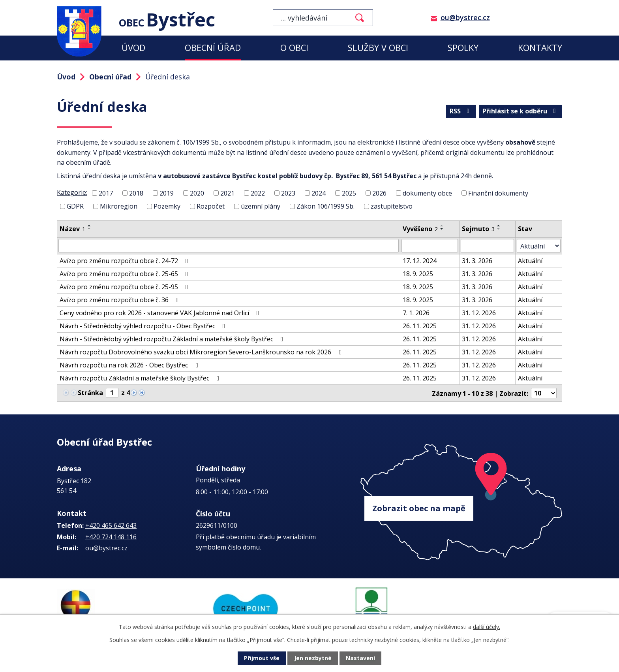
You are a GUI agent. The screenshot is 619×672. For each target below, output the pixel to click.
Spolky (463, 48)
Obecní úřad (213, 48)
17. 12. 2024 (420, 260)
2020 (197, 193)
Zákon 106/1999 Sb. (325, 206)
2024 (319, 193)
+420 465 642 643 (111, 525)
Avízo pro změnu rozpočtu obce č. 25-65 (125, 273)
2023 (288, 193)
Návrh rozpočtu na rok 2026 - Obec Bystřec (130, 365)
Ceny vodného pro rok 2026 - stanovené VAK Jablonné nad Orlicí (161, 312)
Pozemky (167, 206)
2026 (379, 193)
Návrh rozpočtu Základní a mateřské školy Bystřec (141, 378)
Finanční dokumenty (498, 193)
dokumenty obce (427, 193)
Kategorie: (72, 192)
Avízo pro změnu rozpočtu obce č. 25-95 (125, 286)
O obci (294, 48)
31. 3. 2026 (477, 260)
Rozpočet (211, 206)
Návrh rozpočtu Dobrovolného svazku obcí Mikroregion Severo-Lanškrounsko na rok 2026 (202, 352)
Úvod (133, 48)
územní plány (261, 206)
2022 (258, 193)
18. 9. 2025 (418, 273)
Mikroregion (119, 206)
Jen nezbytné (313, 658)
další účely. (487, 627)
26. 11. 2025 (420, 326)
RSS (461, 111)
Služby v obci (378, 48)
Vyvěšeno (421, 229)
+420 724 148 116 (111, 536)
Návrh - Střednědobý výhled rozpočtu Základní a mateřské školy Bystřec (173, 339)
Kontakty (540, 48)
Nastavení (360, 658)
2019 (167, 193)
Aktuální (531, 260)
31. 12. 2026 (479, 312)
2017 (106, 193)
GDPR (75, 206)
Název (72, 229)
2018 (136, 193)
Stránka (90, 392)
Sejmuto (478, 229)
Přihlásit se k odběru (520, 111)
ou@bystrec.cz (465, 17)
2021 (227, 193)
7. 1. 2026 (416, 312)
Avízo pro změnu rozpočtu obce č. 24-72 (125, 260)
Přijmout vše (262, 658)
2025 (349, 193)
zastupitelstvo (392, 206)
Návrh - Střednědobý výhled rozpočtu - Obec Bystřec (144, 326)
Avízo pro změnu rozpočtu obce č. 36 (120, 299)
